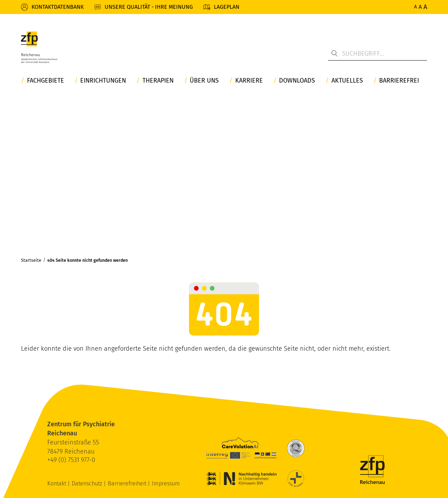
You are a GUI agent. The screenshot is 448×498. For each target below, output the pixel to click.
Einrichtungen (103, 81)
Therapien (158, 81)
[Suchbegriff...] (377, 54)
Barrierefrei (399, 81)
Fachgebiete (45, 81)
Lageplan (227, 7)
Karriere (249, 81)
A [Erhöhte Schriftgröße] (420, 7)
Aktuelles (347, 81)
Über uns (204, 81)
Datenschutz (88, 483)
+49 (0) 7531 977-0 (71, 460)
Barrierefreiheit (128, 483)
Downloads (297, 81)
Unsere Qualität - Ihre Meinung (149, 7)
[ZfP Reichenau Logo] (39, 47)
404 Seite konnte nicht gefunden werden (87, 260)
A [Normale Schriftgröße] (415, 7)
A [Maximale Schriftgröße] (425, 7)
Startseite (31, 260)
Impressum (166, 483)
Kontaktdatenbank (58, 7)
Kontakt (57, 483)
